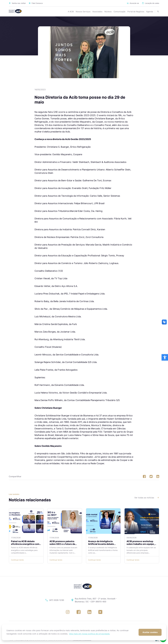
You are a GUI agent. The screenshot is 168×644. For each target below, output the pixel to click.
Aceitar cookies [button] (150, 632)
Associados (97, 12)
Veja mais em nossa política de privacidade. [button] (89, 634)
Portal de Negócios (136, 12)
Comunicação (120, 12)
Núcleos (108, 12)
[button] (165, 357)
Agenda (150, 12)
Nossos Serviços (83, 12)
